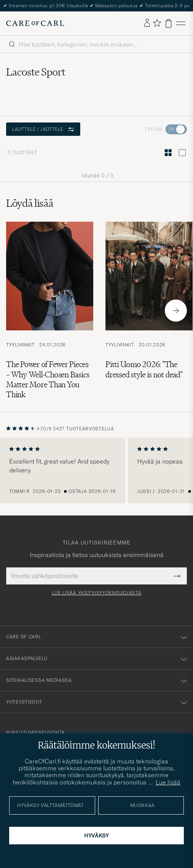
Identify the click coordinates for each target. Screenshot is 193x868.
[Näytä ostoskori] (169, 23)
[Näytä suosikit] (157, 23)
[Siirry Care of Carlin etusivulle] (35, 23)
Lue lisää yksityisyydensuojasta (96, 593)
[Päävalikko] (181, 23)
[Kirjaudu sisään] (147, 23)
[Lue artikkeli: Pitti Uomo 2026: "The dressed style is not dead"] (149, 311)
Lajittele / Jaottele (43, 129)
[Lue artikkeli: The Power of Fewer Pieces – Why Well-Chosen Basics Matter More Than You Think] (50, 311)
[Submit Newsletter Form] (177, 576)
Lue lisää (168, 782)
